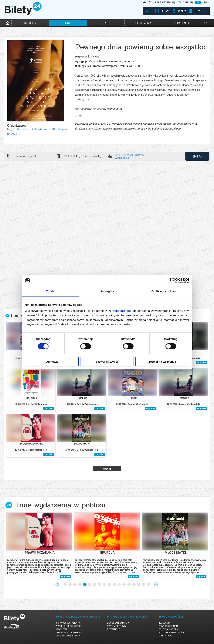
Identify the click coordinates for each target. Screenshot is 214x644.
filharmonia (143, 23)
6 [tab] (90, 585)
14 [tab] (129, 585)
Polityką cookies (120, 311)
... (205, 23)
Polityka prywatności (171, 633)
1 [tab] (65, 585)
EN (206, 2)
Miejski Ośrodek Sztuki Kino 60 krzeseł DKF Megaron (38, 129)
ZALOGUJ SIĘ (186, 2)
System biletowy (117, 626)
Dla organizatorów (118, 623)
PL (198, 2)
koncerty (30, 23)
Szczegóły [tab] (107, 291)
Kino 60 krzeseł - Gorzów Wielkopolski (130, 156)
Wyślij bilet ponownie (68, 626)
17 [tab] (144, 585)
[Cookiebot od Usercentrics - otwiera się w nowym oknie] (173, 280)
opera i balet (181, 23)
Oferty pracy (166, 636)
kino (68, 23)
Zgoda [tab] (50, 291)
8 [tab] (100, 585)
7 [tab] (95, 585)
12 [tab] (119, 585)
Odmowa (52, 361)
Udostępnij (13, 134)
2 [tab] (70, 585)
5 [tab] (85, 585)
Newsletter (62, 629)
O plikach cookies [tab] (164, 291)
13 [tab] (124, 585)
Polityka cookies (168, 629)
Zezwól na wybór (107, 361)
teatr (106, 23)
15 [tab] (134, 585)
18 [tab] (149, 585)
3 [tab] (75, 585)
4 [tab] (80, 585)
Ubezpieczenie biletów (68, 636)
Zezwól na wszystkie (162, 361)
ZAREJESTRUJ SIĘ (165, 2)
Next (156, 584)
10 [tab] (110, 585)
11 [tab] (114, 585)
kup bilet (201, 363)
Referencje (113, 629)
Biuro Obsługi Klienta (68, 623)
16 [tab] (139, 585)
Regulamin (164, 623)
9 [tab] (105, 585)
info (197, 156)
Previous (57, 584)
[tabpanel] (39, 546)
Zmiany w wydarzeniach (69, 633)
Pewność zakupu (168, 626)
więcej (107, 469)
